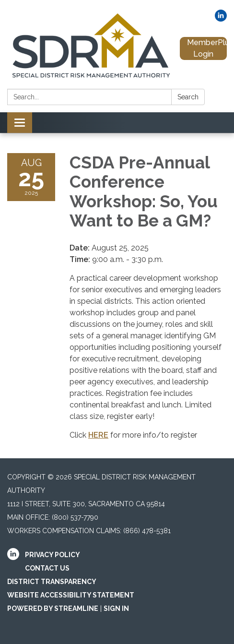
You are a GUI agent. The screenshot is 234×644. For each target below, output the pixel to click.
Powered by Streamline (53, 608)
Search (188, 97)
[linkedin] (221, 19)
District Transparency (52, 582)
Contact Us (47, 568)
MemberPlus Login (207, 48)
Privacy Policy (53, 555)
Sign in (116, 608)
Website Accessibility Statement (71, 595)
